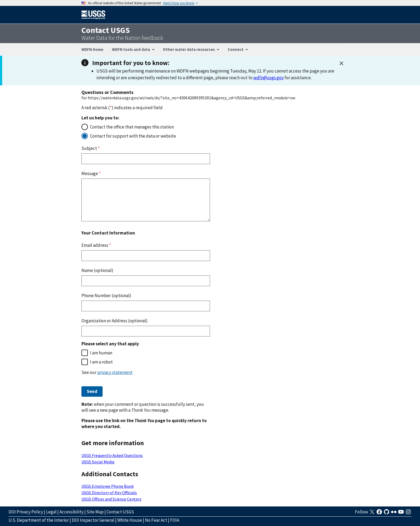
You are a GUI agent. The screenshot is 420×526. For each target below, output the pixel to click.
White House (130, 520)
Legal (51, 512)
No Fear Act (156, 520)
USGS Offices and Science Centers (111, 499)
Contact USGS (120, 512)
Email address (96, 245)
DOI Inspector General (93, 520)
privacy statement (115, 372)
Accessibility (72, 512)
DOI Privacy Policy (26, 512)
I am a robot (101, 362)
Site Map (95, 512)
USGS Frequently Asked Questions (112, 455)
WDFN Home (92, 49)
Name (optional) (97, 270)
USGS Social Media (98, 462)
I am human (101, 353)
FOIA (175, 520)
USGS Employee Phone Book (108, 486)
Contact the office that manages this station (132, 127)
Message (91, 173)
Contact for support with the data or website (133, 136)
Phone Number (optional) (106, 296)
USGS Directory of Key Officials (109, 493)
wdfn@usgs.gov (269, 78)
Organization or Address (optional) (115, 321)
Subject (91, 148)
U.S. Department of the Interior (39, 520)
